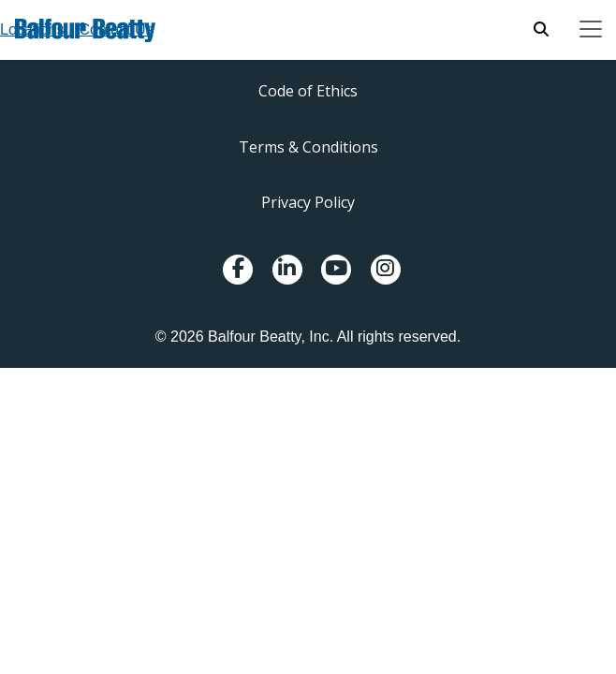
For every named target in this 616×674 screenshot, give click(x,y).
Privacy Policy (308, 202)
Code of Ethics (308, 91)
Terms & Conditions (308, 147)
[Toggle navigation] (591, 29)
